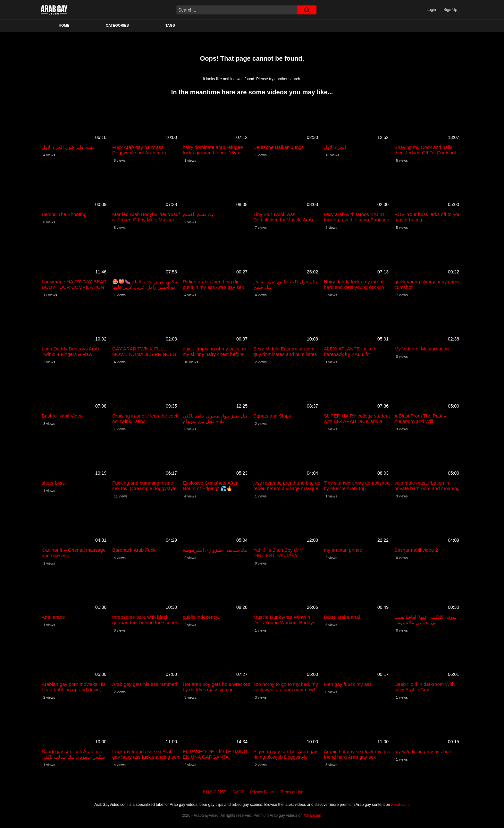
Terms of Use (292, 792)
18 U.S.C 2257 (213, 792)
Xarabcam (400, 805)
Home (64, 25)
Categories (117, 25)
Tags (170, 25)
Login (431, 10)
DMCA (238, 792)
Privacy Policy (262, 792)
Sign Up (450, 10)
